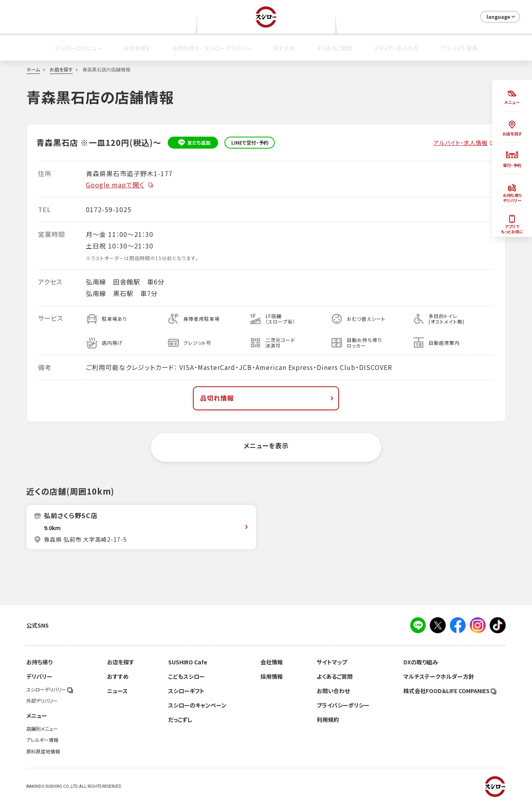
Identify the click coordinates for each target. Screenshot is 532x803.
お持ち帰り (39, 662)
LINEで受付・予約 (250, 143)
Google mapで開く (120, 185)
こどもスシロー (187, 676)
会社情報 (272, 662)
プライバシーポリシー (343, 705)
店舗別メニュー (42, 729)
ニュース (117, 691)
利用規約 (328, 720)
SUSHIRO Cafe (188, 662)
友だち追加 (193, 143)
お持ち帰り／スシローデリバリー (212, 48)
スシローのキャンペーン (197, 705)
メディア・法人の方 (396, 48)
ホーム (33, 70)
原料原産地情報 (43, 751)
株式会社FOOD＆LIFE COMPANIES (450, 691)
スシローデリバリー (50, 690)
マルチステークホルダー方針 (439, 676)
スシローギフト (186, 691)
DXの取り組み (421, 662)
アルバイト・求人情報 (461, 143)
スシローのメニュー (78, 48)
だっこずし (180, 720)
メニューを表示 (266, 445)
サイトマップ (332, 662)
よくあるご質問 (334, 48)
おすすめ (284, 48)
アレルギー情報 (42, 740)
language (501, 17)
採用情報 (272, 676)
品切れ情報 (268, 398)
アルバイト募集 (459, 48)
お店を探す (137, 48)
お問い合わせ (333, 691)
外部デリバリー (42, 701)
